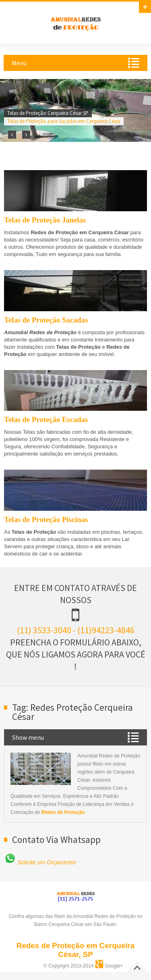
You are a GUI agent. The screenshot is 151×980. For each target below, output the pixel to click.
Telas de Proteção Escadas (46, 419)
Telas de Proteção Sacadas (46, 320)
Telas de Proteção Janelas (45, 220)
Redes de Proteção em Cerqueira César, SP (75, 950)
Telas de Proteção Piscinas (46, 519)
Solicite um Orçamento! (40, 862)
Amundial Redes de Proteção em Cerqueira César (76, 23)
